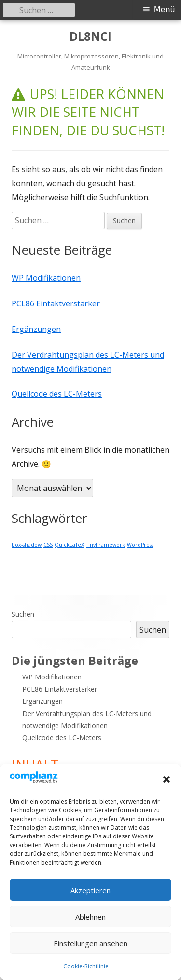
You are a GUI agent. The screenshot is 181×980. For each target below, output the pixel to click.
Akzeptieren (90, 890)
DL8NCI (90, 36)
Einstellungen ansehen (90, 943)
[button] (167, 779)
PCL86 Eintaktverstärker (56, 303)
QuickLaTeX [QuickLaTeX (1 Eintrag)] (69, 545)
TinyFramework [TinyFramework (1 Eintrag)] (105, 545)
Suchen (23, 614)
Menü (165, 9)
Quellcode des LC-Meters (57, 394)
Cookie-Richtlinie (86, 966)
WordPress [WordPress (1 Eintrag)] (140, 545)
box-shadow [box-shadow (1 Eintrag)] (27, 545)
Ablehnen (90, 917)
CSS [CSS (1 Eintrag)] (48, 545)
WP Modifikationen (46, 278)
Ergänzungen (36, 329)
